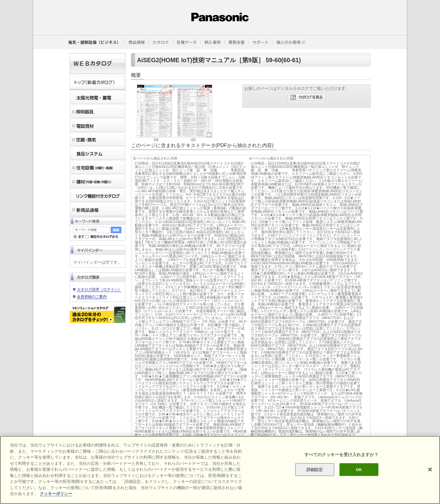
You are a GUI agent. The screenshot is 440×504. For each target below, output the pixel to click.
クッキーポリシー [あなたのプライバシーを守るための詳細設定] (56, 494)
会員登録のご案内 (92, 297)
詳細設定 (315, 469)
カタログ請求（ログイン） (99, 289)
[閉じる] (430, 469)
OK (359, 469)
